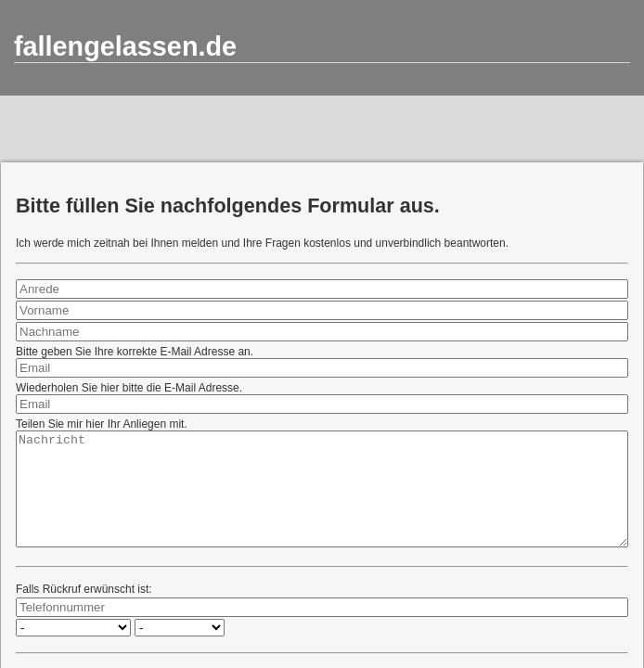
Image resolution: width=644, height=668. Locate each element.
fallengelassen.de (125, 46)
